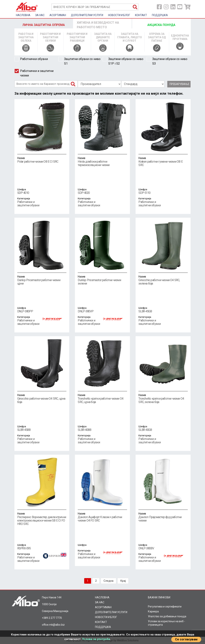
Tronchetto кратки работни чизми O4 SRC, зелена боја (163, 398)
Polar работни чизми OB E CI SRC (42, 160)
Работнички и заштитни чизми (34, 73)
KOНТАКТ (141, 15)
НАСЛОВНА (23, 15)
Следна (108, 581)
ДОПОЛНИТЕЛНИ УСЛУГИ (87, 15)
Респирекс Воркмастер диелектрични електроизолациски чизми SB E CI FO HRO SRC (42, 519)
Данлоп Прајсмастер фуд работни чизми (163, 517)
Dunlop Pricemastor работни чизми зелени (102, 280)
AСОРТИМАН (58, 15)
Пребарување (179, 84)
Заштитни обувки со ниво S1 (79, 61)
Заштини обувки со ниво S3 (167, 61)
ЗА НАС (40, 15)
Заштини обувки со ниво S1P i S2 (123, 61)
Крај (123, 581)
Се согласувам (186, 639)
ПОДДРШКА (160, 15)
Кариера (153, 611)
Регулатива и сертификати (165, 607)
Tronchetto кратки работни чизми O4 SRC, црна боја (102, 398)
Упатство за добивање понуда (167, 616)
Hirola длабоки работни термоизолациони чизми (102, 161)
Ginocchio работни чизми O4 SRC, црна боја (42, 398)
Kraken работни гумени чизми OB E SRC (163, 161)
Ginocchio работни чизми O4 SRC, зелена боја (163, 280)
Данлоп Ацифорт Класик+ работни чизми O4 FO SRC (102, 517)
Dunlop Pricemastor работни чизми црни (42, 280)
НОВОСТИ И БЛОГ (119, 15)
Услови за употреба (96, 639)
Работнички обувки (31, 59)
